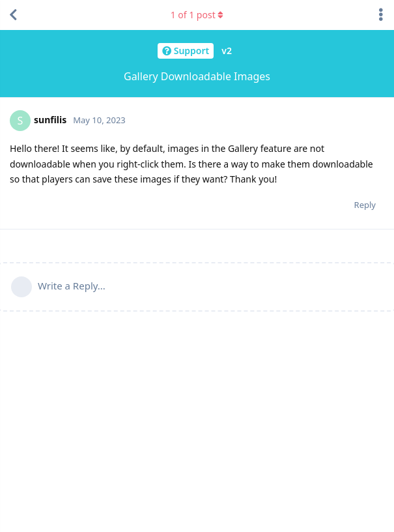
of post (197, 15)
